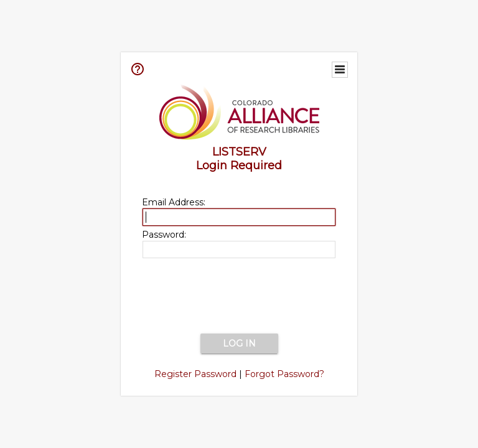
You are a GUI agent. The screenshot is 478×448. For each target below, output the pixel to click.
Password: (164, 235)
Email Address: (174, 202)
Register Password (195, 374)
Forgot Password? (284, 374)
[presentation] (239, 297)
